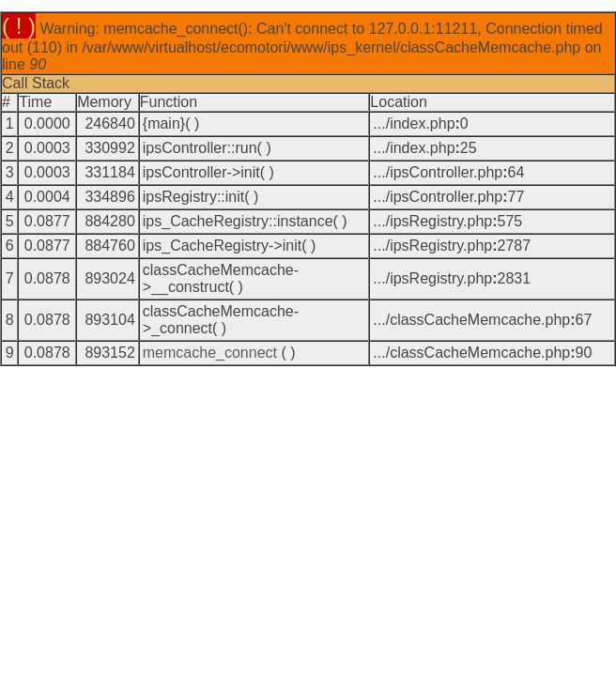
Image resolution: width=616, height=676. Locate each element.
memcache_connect (210, 353)
